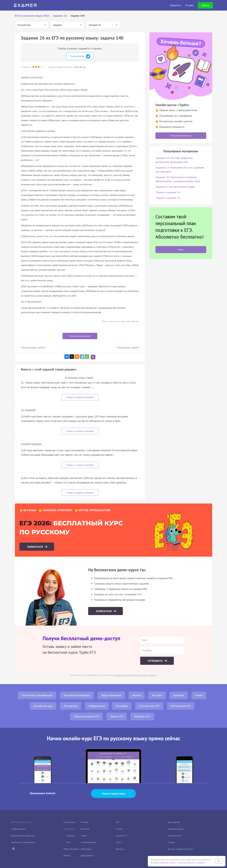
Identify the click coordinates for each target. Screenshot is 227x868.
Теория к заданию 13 (168, 198)
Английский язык (43, 706)
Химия (199, 695)
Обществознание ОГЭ (86, 716)
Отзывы (171, 842)
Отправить (156, 661)
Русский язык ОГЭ (149, 706)
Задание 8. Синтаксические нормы (175, 187)
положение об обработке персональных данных (134, 675)
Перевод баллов (176, 829)
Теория (119, 829)
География (122, 706)
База (69, 842)
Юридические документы (23, 836)
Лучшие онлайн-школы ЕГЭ (180, 849)
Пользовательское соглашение (192, 863)
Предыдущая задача (33, 347)
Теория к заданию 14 (168, 192)
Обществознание (111, 695)
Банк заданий (174, 822)
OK (219, 861)
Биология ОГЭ (142, 716)
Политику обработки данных (163, 863)
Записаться (35, 547)
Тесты (118, 842)
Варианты (120, 849)
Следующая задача (128, 347)
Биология (179, 695)
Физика (137, 695)
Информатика (97, 706)
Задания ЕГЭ (121, 836)
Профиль (71, 836)
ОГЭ (118, 822)
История (157, 695)
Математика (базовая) (77, 695)
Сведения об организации (23, 842)
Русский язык (69, 822)
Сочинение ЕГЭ (175, 836)
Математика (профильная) (37, 695)
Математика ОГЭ (181, 706)
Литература (71, 706)
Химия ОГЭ (117, 716)
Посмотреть (80, 56)
